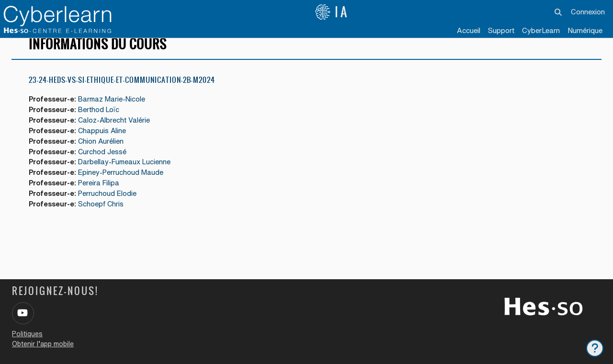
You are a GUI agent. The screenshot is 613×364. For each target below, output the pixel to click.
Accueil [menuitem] (469, 30)
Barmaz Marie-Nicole (116, 110)
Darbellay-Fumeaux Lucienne (129, 175)
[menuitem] (541, 31)
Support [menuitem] (501, 30)
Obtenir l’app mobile (43, 344)
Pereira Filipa (102, 197)
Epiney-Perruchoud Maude (125, 186)
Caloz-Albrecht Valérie (118, 132)
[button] (559, 12)
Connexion (588, 12)
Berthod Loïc (102, 121)
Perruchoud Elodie (111, 207)
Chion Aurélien (105, 154)
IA (332, 12)
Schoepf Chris (104, 218)
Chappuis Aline (106, 142)
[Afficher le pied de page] (595, 348)
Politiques (27, 334)
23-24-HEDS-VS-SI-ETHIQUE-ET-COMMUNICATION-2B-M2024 (122, 91)
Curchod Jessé (106, 164)
